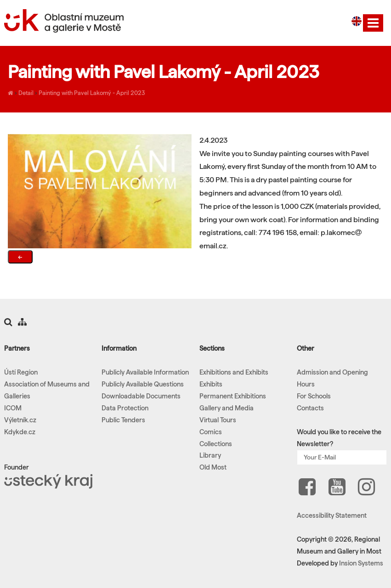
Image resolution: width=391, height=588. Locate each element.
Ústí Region (21, 372)
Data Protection (125, 408)
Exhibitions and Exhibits (234, 372)
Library (210, 455)
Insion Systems (361, 563)
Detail (26, 93)
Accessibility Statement (332, 515)
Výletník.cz (20, 420)
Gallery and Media (227, 408)
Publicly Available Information (145, 372)
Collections (216, 444)
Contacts (310, 408)
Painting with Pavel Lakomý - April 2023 (92, 93)
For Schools (314, 396)
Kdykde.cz (20, 432)
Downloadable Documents (141, 396)
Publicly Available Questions (143, 384)
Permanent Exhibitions (233, 396)
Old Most (213, 467)
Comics (211, 432)
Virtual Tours (218, 420)
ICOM (13, 408)
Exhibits (211, 384)
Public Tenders (123, 420)
